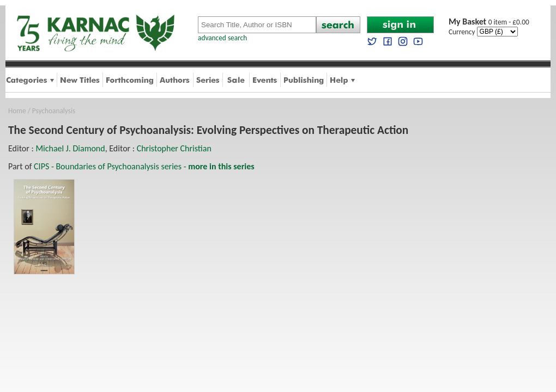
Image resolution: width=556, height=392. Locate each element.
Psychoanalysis (54, 111)
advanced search (222, 38)
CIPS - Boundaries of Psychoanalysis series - (144, 166)
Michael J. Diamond (70, 148)
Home (17, 111)
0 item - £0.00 (489, 22)
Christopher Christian (174, 148)
